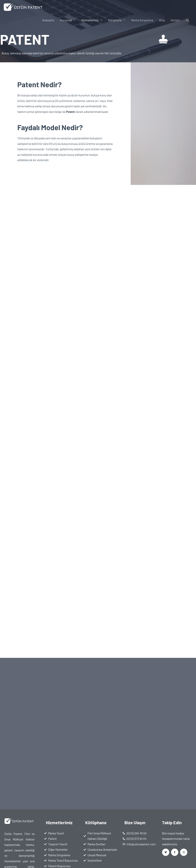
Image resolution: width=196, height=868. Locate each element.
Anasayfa (48, 20)
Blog (162, 20)
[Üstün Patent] (24, 7)
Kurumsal (66, 20)
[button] (188, 20)
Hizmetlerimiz (90, 20)
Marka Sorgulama (142, 20)
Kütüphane (115, 20)
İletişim (175, 20)
